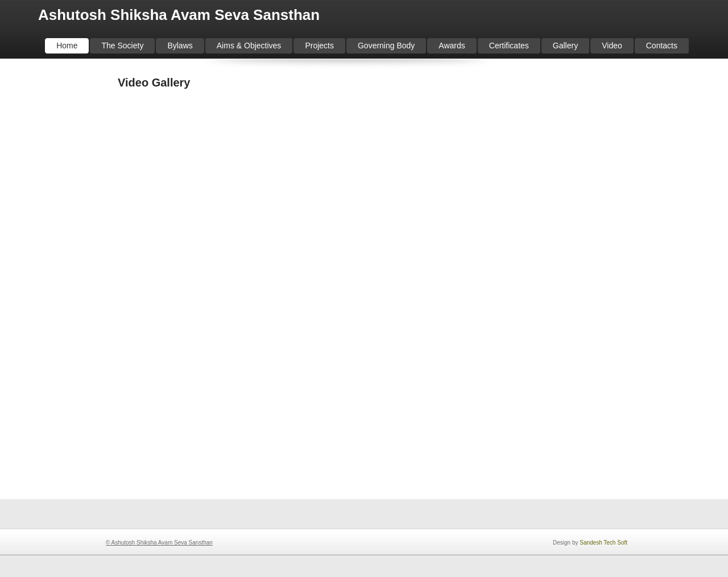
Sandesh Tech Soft (603, 543)
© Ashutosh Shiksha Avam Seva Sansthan (159, 543)
